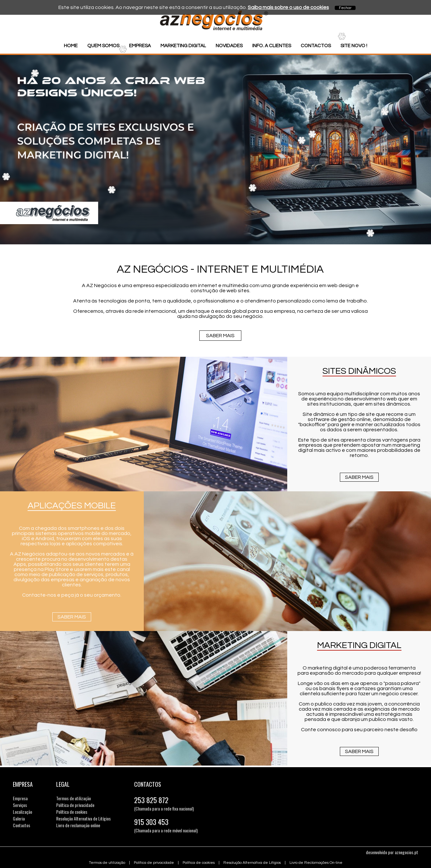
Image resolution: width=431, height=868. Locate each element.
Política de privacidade (75, 805)
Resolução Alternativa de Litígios (83, 818)
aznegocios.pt (406, 852)
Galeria (19, 818)
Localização (22, 812)
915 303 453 (151, 822)
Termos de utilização (73, 798)
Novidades (229, 46)
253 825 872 (151, 800)
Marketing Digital (183, 46)
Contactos (316, 46)
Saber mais (220, 336)
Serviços (20, 805)
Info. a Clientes (272, 46)
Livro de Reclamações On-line (316, 863)
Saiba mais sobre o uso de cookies (288, 7)
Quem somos (103, 46)
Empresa (140, 46)
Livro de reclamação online (78, 825)
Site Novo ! (354, 46)
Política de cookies (72, 812)
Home (71, 46)
